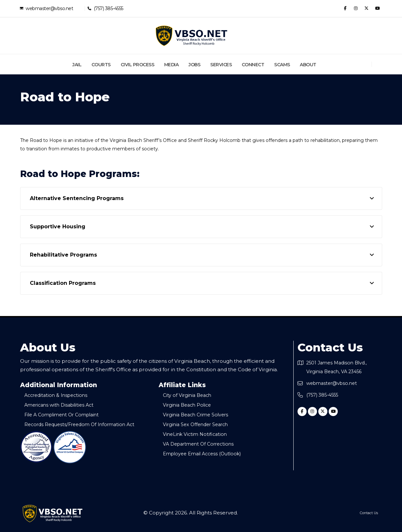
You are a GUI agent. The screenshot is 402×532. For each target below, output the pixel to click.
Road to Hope (65, 97)
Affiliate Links (182, 385)
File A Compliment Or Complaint (68, 415)
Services (221, 65)
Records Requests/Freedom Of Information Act (86, 424)
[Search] (380, 64)
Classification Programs (63, 283)
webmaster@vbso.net (49, 8)
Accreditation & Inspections (61, 395)
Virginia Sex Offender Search (202, 424)
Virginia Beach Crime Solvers (202, 415)
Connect (253, 65)
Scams (282, 65)
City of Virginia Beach (192, 395)
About (308, 65)
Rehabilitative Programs (63, 255)
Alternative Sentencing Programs (77, 198)
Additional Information (59, 385)
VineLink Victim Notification (200, 434)
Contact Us (330, 348)
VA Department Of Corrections (205, 444)
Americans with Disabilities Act (65, 405)
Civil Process (138, 65)
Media (171, 65)
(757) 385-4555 (108, 8)
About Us (48, 348)
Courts (101, 65)
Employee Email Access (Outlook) (208, 454)
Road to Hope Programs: (80, 174)
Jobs (194, 65)
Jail (77, 65)
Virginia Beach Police (192, 405)
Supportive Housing (58, 227)
